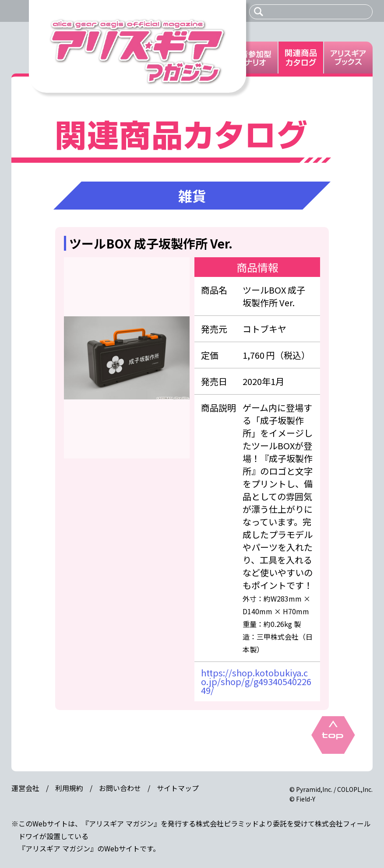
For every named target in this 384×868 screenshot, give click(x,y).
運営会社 (25, 788)
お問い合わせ (120, 788)
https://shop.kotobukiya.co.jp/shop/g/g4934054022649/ (256, 681)
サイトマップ (178, 788)
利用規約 (69, 788)
